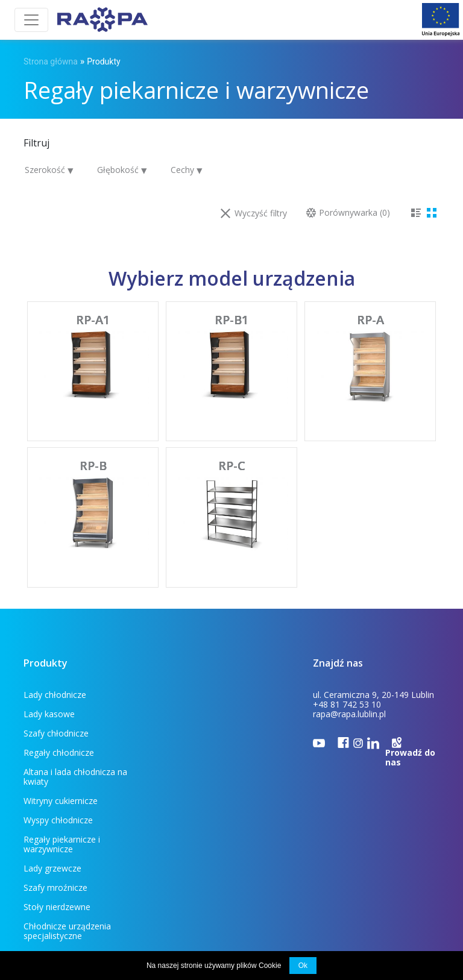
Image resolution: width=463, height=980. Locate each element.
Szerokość (46, 170)
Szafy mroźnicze (191, 791)
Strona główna (51, 61)
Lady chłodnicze (55, 695)
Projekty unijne (240, 876)
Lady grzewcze (188, 772)
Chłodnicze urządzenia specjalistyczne (203, 815)
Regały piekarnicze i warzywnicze (62, 777)
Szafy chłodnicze (56, 714)
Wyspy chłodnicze (194, 752)
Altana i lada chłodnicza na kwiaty (75, 738)
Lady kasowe (185, 695)
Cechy (184, 170)
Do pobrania (167, 876)
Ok (303, 966)
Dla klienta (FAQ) (90, 876)
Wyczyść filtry (254, 213)
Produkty (103, 61)
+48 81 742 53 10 (347, 704)
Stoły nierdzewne (57, 810)
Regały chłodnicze (194, 714)
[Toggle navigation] (31, 20)
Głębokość (119, 170)
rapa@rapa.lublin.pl (349, 714)
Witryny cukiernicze (196, 733)
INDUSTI (427, 895)
